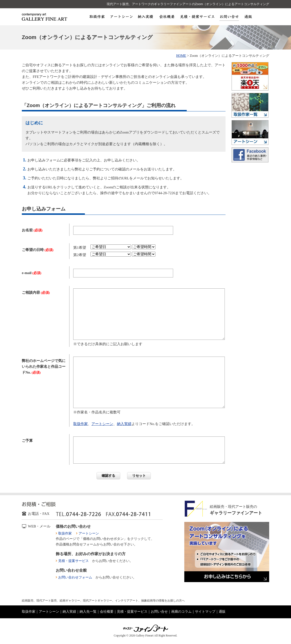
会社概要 (167, 17)
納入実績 (146, 17)
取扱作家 (97, 17)
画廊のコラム (181, 612)
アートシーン (121, 17)
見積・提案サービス (197, 17)
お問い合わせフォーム (75, 577)
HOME (181, 56)
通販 (248, 17)
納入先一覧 (88, 612)
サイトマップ (205, 612)
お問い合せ (229, 17)
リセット (139, 476)
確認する (108, 476)
